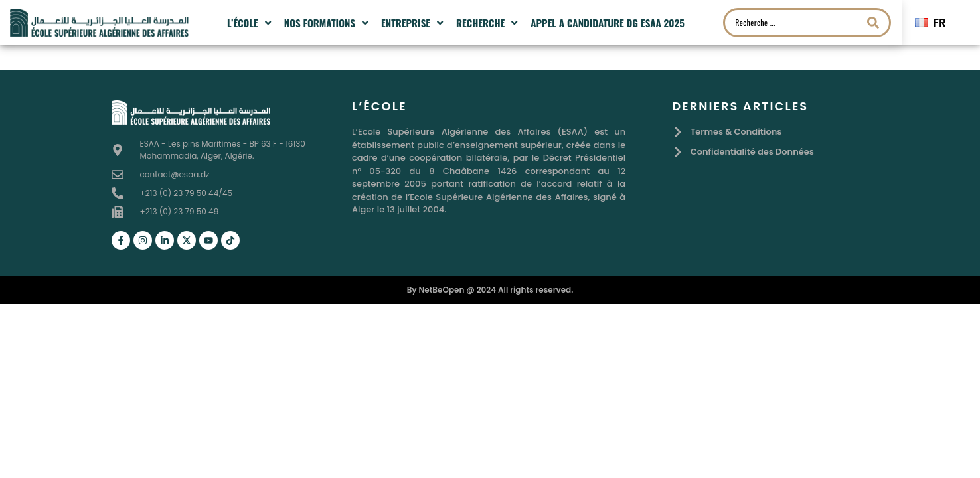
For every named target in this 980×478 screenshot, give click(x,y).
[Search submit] (873, 23)
